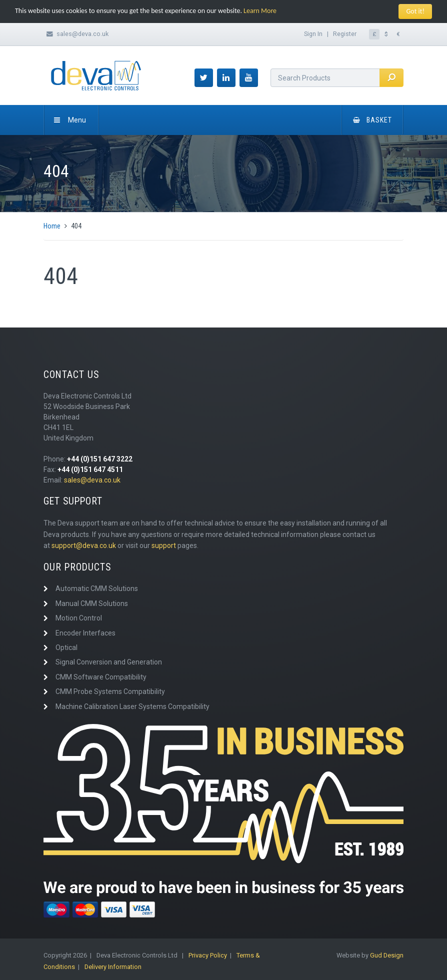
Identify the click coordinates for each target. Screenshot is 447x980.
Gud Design (387, 955)
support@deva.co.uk (84, 545)
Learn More (260, 11)
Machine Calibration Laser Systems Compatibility (132, 706)
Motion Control (79, 618)
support (164, 545)
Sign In (313, 34)
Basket (372, 120)
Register (345, 34)
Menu (70, 120)
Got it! (415, 11)
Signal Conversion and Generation (109, 662)
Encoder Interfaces (85, 633)
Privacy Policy (208, 955)
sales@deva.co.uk (82, 34)
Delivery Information (113, 967)
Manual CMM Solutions (92, 603)
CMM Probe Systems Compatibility (110, 691)
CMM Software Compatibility (101, 677)
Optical (66, 647)
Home (52, 226)
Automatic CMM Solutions (97, 588)
